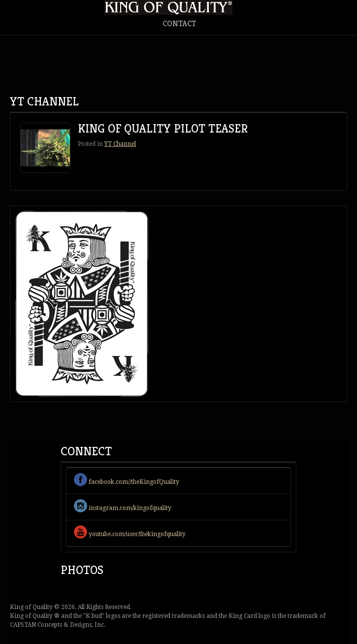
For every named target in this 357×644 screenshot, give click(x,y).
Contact (179, 23)
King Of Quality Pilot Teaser (163, 129)
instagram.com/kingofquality (123, 508)
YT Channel (120, 144)
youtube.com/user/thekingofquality (130, 534)
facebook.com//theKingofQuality (127, 482)
